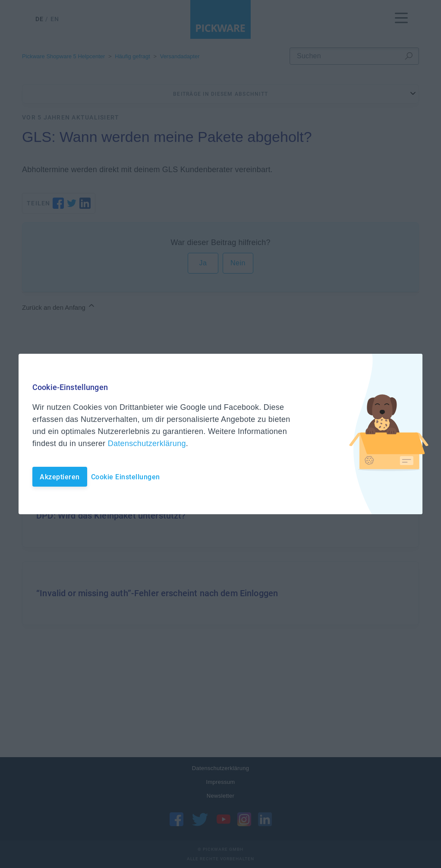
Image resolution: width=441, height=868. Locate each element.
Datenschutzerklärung (147, 443)
